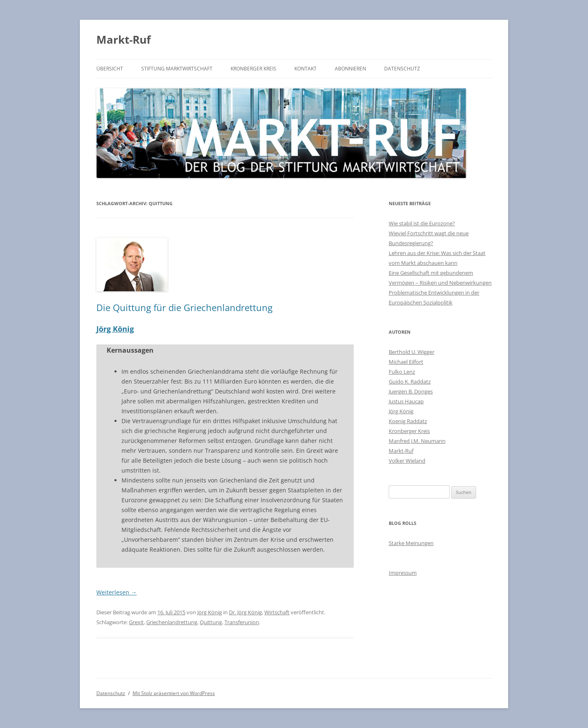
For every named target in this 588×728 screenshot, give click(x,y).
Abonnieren (350, 69)
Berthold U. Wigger (412, 352)
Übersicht (110, 69)
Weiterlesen (117, 592)
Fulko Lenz (402, 372)
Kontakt (306, 69)
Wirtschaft (277, 612)
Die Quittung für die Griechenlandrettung (184, 307)
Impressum (403, 573)
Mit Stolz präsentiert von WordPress (174, 693)
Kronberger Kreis (253, 69)
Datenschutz (402, 69)
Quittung (211, 622)
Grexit (136, 622)
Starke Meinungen (411, 543)
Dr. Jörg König (245, 612)
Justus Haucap (406, 401)
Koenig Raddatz (408, 421)
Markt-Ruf (124, 40)
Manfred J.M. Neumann (417, 441)
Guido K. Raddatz (410, 382)
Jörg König (115, 329)
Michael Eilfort (406, 362)
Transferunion (242, 622)
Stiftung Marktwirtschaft (177, 69)
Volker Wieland (407, 461)
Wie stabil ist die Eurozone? (422, 223)
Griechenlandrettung (172, 622)
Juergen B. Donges (411, 391)
